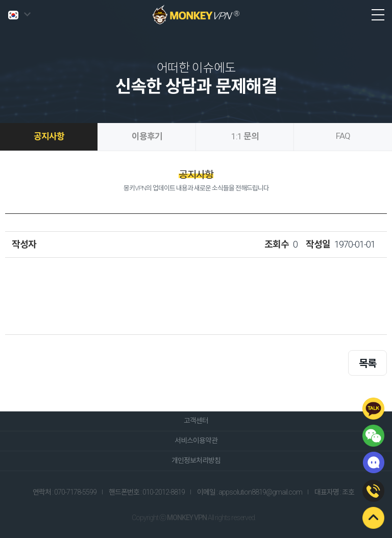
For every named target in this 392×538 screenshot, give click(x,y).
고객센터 (196, 421)
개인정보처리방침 (196, 460)
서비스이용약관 (196, 441)
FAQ (343, 136)
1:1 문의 (245, 136)
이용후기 (147, 136)
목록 (367, 363)
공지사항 (49, 136)
